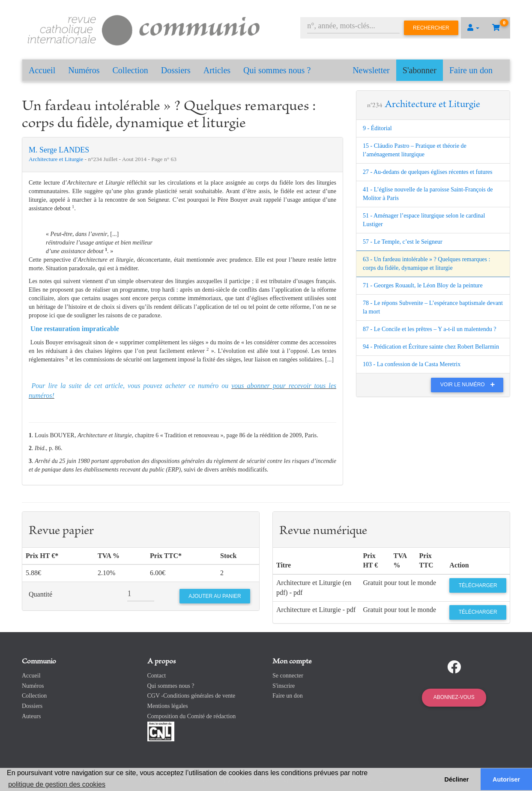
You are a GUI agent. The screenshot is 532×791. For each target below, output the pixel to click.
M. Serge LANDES (59, 150)
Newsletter (371, 70)
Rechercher (431, 28)
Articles (217, 70)
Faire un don (471, 70)
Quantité (40, 594)
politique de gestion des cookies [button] (57, 784)
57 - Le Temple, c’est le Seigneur (403, 242)
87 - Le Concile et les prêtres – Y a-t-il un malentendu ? (430, 329)
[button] (473, 28)
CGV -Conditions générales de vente (191, 696)
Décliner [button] (457, 779)
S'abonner (420, 70)
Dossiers (176, 70)
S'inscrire (284, 686)
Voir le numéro (470, 385)
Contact (157, 676)
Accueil (42, 70)
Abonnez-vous (454, 697)
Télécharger (478, 585)
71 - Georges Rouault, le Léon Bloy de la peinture (423, 285)
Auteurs (31, 716)
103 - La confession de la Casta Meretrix (412, 364)
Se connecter (288, 676)
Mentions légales (168, 706)
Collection (130, 70)
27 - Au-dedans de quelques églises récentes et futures (427, 172)
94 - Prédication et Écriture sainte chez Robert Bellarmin (431, 347)
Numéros (84, 70)
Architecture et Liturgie (57, 159)
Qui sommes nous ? (277, 70)
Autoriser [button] (506, 779)
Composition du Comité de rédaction (192, 716)
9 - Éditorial (377, 128)
